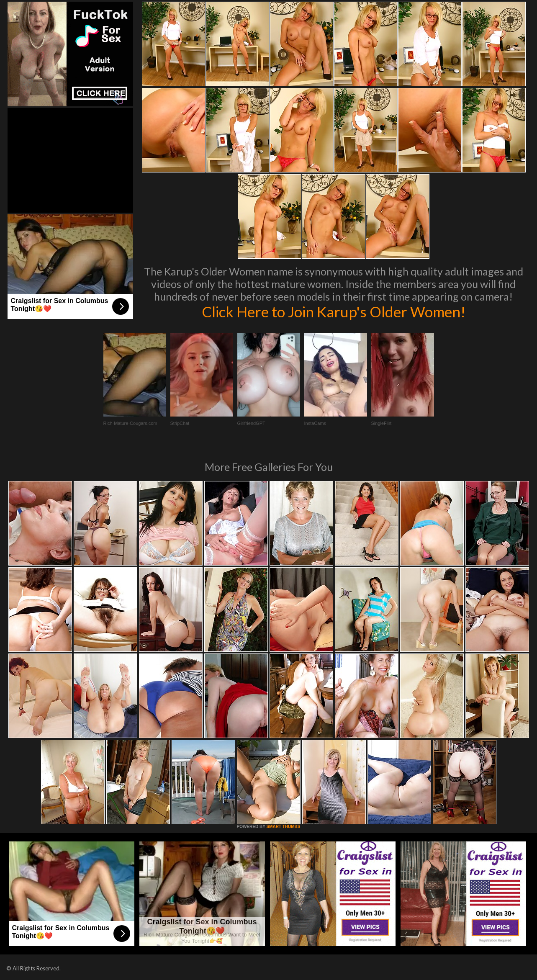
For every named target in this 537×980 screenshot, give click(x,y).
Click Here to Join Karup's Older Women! (334, 311)
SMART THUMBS (283, 827)
